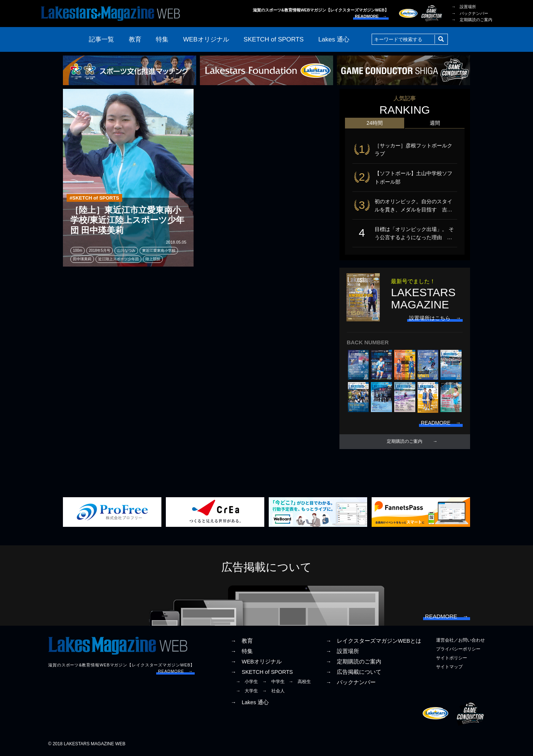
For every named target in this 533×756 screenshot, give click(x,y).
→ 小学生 (247, 683)
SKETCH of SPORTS (274, 39)
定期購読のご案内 (405, 443)
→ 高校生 (300, 683)
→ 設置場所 (464, 7)
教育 (135, 39)
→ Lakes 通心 (249, 703)
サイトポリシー (452, 659)
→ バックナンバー (470, 13)
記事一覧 (101, 39)
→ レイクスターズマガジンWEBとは (373, 642)
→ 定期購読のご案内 (472, 20)
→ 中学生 (274, 683)
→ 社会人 (274, 692)
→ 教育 (242, 642)
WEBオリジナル (206, 39)
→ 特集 (242, 652)
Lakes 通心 (334, 39)
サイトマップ (449, 668)
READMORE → (371, 16)
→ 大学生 (247, 692)
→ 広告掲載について (353, 673)
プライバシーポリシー (458, 650)
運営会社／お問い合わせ (460, 641)
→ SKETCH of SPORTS (262, 673)
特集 (162, 39)
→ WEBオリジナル (256, 663)
